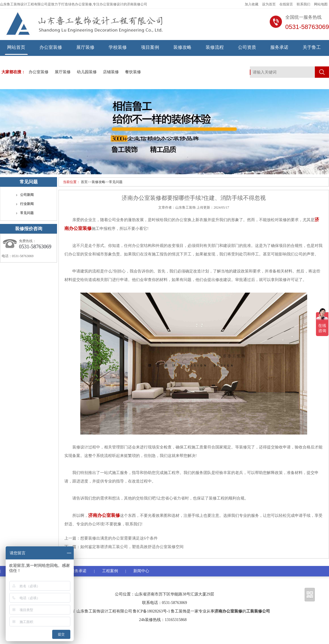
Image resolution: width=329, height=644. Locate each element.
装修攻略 (182, 47)
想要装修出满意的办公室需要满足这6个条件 (119, 538)
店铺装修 (111, 72)
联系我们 (303, 4)
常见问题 (116, 182)
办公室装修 (51, 47)
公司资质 (247, 47)
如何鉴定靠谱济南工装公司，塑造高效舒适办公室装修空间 (132, 547)
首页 (84, 182)
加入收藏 (252, 4)
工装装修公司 (258, 611)
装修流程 (215, 47)
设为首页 (269, 4)
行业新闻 (27, 204)
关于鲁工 (312, 47)
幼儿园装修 (87, 72)
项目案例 (150, 47)
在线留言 (286, 4)
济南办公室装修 (228, 611)
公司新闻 (27, 195)
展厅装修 (85, 47)
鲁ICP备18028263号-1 (151, 611)
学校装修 (118, 47)
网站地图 (321, 4)
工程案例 (110, 571)
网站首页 (16, 47)
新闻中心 (141, 571)
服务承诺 (279, 47)
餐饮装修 (133, 72)
